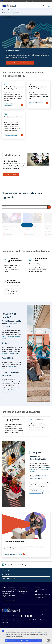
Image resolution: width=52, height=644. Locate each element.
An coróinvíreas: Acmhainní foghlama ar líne (15, 260)
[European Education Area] (10, 5)
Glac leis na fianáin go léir (12, 641)
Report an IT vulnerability (8, 620)
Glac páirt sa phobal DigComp (9, 354)
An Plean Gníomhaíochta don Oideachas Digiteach (13, 88)
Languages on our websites (24, 620)
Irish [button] (43, 6)
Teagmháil (40, 615)
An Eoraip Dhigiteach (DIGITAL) (14, 420)
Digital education (13, 17)
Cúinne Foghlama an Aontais (40, 259)
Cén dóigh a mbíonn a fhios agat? (37, 1)
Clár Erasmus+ (38, 420)
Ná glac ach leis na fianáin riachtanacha (31, 641)
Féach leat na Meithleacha (11, 174)
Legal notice (5, 623)
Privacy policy (43, 620)
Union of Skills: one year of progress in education (31, 226)
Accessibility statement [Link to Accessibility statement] (8, 601)
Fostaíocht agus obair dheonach (14, 542)
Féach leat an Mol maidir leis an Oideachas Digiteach (11, 337)
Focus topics (5, 17)
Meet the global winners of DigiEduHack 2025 (10, 226)
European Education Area (9, 587)
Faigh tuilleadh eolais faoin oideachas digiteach (20, 63)
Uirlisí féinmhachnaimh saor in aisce (13, 118)
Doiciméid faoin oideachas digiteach (14, 282)
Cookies (35, 620)
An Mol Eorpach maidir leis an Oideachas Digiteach (38, 88)
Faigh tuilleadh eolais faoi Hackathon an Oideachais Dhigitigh (40, 469)
